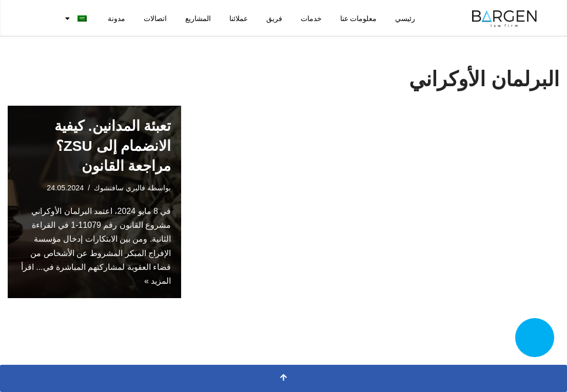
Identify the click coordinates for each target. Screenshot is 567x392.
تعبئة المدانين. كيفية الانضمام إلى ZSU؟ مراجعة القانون (113, 146)
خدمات (311, 18)
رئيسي (405, 18)
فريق (274, 18)
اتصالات (155, 18)
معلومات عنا (358, 18)
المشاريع (198, 18)
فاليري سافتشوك (120, 188)
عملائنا (239, 18)
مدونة (116, 18)
